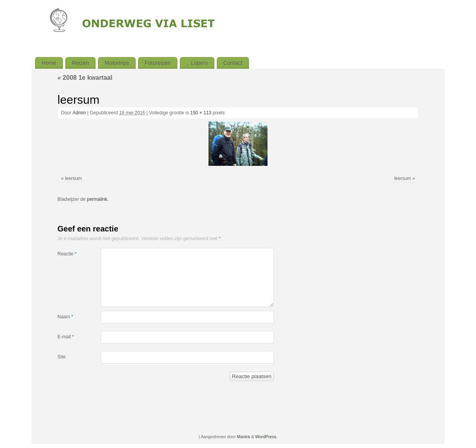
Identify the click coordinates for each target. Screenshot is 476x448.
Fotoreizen (158, 63)
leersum (73, 178)
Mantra (244, 437)
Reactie (67, 254)
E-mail (66, 337)
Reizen (81, 63)
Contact (233, 63)
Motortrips (117, 63)
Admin (79, 113)
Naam (65, 317)
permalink (97, 199)
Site (62, 357)
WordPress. (266, 437)
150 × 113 (201, 113)
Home (49, 63)
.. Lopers (197, 63)
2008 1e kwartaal (85, 78)
